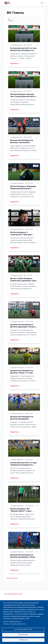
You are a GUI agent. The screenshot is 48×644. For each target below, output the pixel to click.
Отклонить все (23, 635)
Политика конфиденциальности (12, 622)
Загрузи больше (12, 578)
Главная (11, 20)
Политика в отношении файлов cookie (14, 624)
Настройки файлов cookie (13, 594)
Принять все (23, 640)
